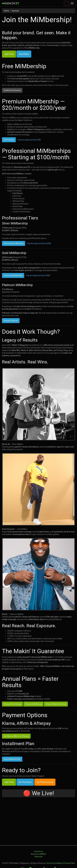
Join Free (9, 54)
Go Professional (45, 769)
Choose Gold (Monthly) (13, 275)
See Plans (24, 54)
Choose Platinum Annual (56, 691)
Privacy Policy (69, 850)
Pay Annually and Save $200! (39, 243)
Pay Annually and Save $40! (29, 140)
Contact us (38, 838)
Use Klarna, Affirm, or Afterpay (16, 723)
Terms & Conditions (54, 850)
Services (15, 11)
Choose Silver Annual (12, 691)
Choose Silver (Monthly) (14, 243)
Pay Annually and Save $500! (38, 275)
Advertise (39, 844)
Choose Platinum (11, 321)
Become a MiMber (39, 841)
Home (6, 11)
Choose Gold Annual (33, 691)
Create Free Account (12, 90)
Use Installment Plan (12, 746)
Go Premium (9, 140)
